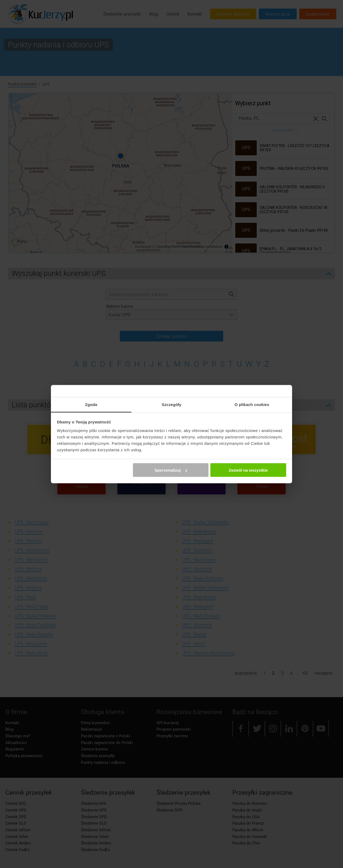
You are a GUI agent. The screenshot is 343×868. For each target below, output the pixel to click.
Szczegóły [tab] (171, 404)
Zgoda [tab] (91, 404)
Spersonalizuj (171, 470)
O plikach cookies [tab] (252, 404)
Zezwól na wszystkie (248, 470)
